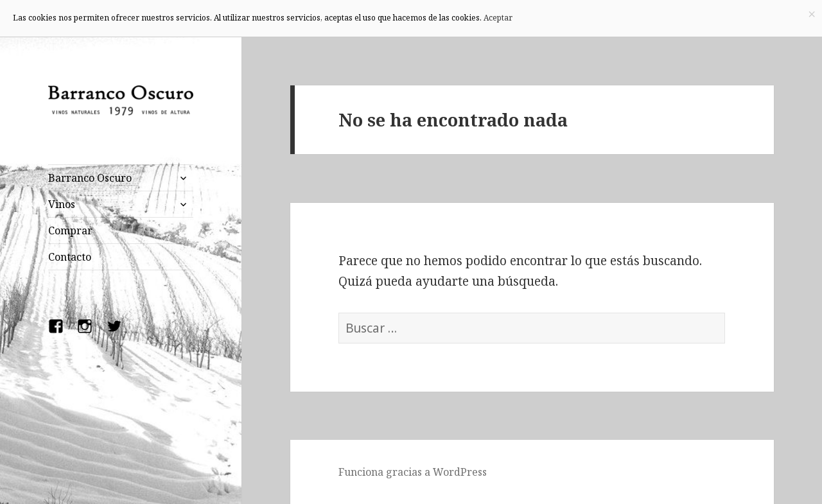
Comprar (70, 230)
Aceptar (498, 18)
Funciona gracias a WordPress (413, 472)
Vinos (62, 204)
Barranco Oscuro (90, 178)
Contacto (70, 257)
